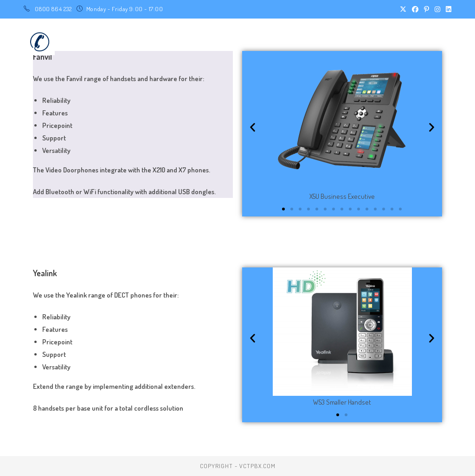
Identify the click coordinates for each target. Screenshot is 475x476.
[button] (253, 127)
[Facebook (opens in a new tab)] (415, 9)
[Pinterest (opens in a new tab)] (427, 9)
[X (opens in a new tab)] (403, 9)
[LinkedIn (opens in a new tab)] (447, 9)
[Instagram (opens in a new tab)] (437, 9)
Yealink (45, 273)
